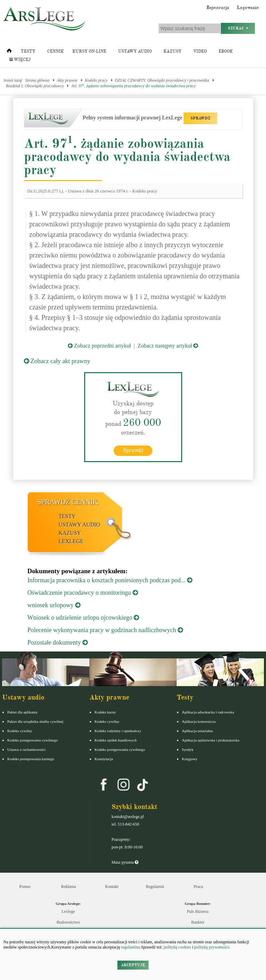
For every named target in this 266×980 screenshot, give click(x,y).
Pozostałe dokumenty (57, 642)
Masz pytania (125, 862)
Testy (28, 51)
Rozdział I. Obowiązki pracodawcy (35, 86)
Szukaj (238, 28)
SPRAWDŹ (200, 118)
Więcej (20, 60)
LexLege (71, 541)
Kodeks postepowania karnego (31, 759)
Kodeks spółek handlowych (116, 740)
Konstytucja (104, 759)
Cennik (55, 51)
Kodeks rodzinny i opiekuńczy (118, 731)
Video (200, 51)
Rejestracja (218, 8)
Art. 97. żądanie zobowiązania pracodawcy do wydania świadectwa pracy (133, 86)
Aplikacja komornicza (199, 721)
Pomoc (25, 887)
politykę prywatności (212, 947)
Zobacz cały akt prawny (57, 361)
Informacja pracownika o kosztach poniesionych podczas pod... (110, 580)
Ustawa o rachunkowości (26, 749)
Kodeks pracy (96, 80)
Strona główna (37, 80)
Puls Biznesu (198, 911)
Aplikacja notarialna (197, 731)
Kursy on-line (89, 51)
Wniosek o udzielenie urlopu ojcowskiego (83, 618)
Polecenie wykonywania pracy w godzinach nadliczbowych (105, 630)
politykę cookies (177, 947)
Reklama (68, 887)
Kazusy (172, 51)
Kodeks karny (105, 712)
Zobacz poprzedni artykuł (99, 346)
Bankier (198, 922)
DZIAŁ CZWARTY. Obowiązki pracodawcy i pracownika (162, 80)
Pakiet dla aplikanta (22, 712)
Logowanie (248, 8)
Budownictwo (68, 922)
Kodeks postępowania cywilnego (32, 740)
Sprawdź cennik (68, 502)
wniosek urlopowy (54, 605)
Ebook (226, 51)
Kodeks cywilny (20, 731)
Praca (198, 887)
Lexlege (68, 911)
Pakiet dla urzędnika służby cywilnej (35, 721)
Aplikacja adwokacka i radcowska (208, 712)
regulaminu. (131, 947)
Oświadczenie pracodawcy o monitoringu (83, 593)
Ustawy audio (135, 51)
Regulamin (155, 887)
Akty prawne (67, 80)
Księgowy (190, 759)
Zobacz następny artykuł (168, 346)
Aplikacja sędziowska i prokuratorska (211, 740)
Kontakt (112, 887)
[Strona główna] (9, 52)
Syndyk (188, 749)
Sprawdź (133, 450)
